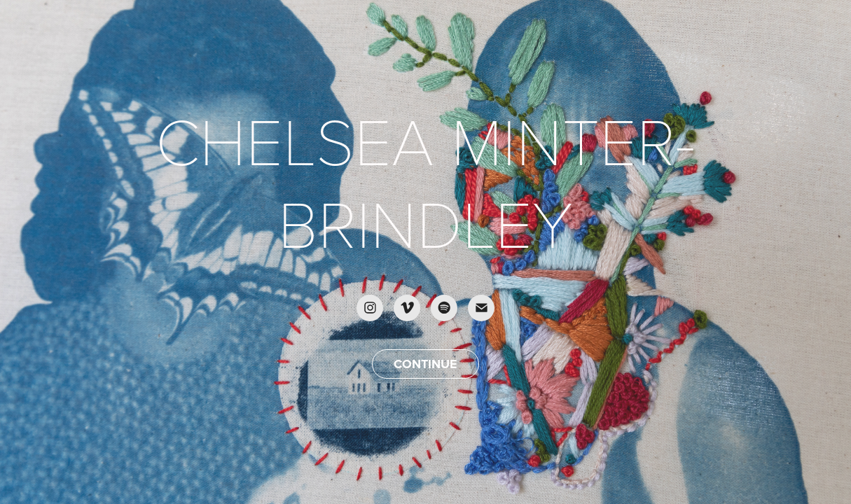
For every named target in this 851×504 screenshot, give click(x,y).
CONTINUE (425, 364)
